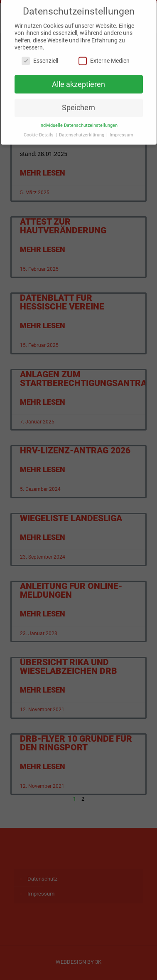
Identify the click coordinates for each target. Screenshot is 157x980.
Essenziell (40, 57)
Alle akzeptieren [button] (78, 80)
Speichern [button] (78, 104)
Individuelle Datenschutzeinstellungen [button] (78, 121)
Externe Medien (104, 57)
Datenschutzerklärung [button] (82, 131)
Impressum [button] (121, 131)
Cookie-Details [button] (39, 131)
